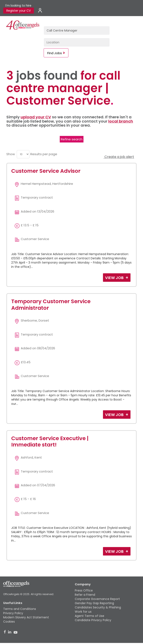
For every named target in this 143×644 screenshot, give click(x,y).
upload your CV (36, 117)
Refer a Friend (85, 595)
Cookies (9, 622)
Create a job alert (119, 157)
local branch (121, 121)
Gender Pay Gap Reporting (94, 603)
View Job (115, 278)
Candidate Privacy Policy (93, 620)
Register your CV (19, 11)
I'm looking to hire (18, 6)
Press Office (84, 590)
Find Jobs (55, 53)
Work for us (83, 612)
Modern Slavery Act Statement (26, 617)
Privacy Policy (13, 613)
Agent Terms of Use (90, 616)
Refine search (72, 139)
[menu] (23, 154)
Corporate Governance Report (97, 599)
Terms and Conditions (20, 609)
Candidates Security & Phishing (98, 607)
